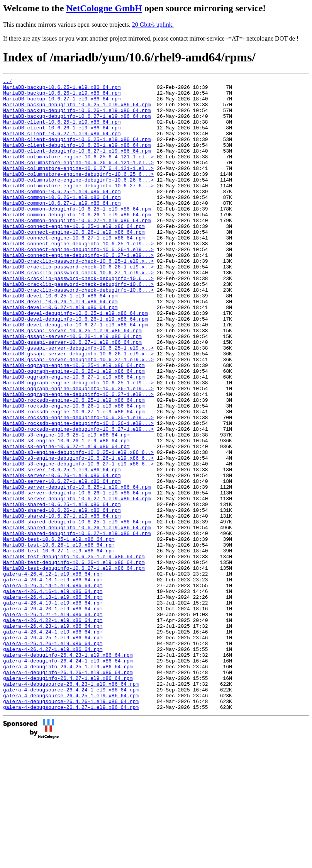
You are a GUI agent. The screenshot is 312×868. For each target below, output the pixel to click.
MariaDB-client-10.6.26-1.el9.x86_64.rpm (62, 138)
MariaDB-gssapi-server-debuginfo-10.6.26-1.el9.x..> (78, 409)
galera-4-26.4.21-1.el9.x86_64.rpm (53, 722)
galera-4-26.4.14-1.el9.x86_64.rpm (53, 687)
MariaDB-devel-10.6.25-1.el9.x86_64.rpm (60, 340)
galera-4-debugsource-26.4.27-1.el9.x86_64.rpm (71, 833)
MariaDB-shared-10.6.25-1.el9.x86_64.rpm (62, 590)
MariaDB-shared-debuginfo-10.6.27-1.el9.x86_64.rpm (77, 625)
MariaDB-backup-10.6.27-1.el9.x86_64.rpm (62, 103)
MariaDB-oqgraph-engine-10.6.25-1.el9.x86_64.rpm (74, 423)
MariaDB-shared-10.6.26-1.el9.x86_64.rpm (62, 597)
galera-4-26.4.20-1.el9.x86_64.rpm (53, 715)
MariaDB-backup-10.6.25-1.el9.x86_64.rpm (62, 89)
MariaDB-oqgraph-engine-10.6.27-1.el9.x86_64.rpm (74, 437)
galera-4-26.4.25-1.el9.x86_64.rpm (53, 750)
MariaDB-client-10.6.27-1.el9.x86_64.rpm (62, 145)
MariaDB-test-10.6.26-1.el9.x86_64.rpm (59, 639)
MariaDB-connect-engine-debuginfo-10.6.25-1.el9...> (78, 277)
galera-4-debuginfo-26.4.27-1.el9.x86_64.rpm (68, 798)
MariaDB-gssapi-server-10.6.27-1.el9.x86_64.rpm (72, 395)
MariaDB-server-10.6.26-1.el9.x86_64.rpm (62, 555)
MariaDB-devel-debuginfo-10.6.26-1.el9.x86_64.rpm (75, 367)
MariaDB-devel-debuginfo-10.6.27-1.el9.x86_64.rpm (75, 374)
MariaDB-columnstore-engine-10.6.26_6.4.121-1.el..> (78, 180)
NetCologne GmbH (104, 8)
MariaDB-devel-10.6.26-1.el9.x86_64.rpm (60, 347)
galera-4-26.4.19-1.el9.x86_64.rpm (53, 708)
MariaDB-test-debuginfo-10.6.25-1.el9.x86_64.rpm (74, 652)
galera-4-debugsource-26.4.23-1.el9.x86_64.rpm (71, 805)
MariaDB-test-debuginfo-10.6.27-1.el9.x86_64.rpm (74, 666)
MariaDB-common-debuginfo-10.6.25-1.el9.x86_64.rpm (77, 235)
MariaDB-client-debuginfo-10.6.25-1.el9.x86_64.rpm (77, 152)
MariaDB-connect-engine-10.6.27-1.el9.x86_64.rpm (74, 270)
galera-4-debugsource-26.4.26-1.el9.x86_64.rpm (71, 826)
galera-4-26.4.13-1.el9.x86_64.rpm (53, 680)
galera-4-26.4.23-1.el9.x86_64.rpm (53, 736)
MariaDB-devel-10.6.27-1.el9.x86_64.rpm (60, 353)
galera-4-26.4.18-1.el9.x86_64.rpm (53, 701)
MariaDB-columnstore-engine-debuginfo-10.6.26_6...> (78, 200)
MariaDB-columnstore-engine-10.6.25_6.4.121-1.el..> (78, 173)
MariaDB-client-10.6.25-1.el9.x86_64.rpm (62, 131)
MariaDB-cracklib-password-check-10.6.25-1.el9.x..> (78, 298)
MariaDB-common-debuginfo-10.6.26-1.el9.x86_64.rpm (77, 242)
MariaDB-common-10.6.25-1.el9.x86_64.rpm (62, 214)
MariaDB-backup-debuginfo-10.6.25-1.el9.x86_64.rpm (77, 110)
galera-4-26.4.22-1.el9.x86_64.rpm (53, 729)
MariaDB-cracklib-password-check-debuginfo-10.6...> (78, 319)
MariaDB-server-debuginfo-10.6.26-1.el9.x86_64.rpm (77, 576)
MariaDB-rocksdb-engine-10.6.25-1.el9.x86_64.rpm (74, 465)
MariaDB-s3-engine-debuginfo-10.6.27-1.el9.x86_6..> (78, 541)
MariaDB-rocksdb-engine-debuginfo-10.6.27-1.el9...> (78, 499)
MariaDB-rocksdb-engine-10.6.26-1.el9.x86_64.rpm (74, 472)
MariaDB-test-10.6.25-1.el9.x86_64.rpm (59, 632)
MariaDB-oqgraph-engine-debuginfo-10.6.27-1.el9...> (78, 458)
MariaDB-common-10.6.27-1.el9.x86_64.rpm (62, 228)
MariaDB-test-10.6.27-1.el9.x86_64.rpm (59, 645)
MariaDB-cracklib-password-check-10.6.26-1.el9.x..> (78, 305)
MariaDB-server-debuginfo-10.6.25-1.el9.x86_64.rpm (77, 569)
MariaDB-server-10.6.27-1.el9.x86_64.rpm (62, 562)
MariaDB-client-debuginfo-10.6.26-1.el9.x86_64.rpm (77, 159)
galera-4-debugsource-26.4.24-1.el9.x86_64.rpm (71, 812)
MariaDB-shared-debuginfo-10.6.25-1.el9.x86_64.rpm (77, 611)
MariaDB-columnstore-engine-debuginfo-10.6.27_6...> (78, 207)
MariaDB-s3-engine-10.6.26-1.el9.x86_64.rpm (66, 513)
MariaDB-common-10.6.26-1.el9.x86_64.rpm (62, 221)
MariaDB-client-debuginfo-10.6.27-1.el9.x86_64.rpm (77, 166)
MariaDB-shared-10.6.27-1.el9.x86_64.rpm (62, 604)
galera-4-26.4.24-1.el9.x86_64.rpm (53, 743)
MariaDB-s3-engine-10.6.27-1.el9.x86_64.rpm (66, 520)
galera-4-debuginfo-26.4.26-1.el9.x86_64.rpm (68, 792)
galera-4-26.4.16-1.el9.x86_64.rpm (53, 694)
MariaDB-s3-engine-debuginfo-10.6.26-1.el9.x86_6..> (78, 534)
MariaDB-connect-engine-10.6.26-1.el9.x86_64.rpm (74, 263)
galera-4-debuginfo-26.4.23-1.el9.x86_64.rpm (68, 771)
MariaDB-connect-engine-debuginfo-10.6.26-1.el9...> (78, 284)
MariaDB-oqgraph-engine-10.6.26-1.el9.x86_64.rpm (74, 430)
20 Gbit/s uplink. (153, 25)
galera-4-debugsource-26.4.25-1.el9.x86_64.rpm (71, 819)
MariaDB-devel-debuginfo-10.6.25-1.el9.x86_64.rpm (75, 360)
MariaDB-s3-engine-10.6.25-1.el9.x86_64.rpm (66, 506)
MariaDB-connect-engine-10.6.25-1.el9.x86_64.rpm (74, 256)
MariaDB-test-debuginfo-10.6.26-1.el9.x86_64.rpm (74, 659)
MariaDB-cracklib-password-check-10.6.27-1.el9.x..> (78, 312)
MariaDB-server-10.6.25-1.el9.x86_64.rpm (62, 548)
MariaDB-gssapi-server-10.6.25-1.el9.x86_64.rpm (72, 381)
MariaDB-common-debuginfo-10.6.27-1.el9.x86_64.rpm (77, 249)
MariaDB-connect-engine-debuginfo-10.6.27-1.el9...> (78, 291)
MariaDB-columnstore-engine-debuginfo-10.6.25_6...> (78, 194)
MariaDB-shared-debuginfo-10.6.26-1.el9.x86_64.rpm (77, 618)
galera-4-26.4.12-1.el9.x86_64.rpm (53, 673)
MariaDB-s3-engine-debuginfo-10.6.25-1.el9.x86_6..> (78, 527)
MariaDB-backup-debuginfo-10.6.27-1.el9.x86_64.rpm (77, 124)
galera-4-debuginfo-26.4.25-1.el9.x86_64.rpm (68, 785)
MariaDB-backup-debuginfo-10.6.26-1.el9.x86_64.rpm (77, 117)
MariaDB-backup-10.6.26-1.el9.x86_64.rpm (62, 96)
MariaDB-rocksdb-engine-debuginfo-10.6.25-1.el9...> (78, 486)
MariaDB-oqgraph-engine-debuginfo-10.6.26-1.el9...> (78, 451)
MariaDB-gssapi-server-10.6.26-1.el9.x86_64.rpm (72, 388)
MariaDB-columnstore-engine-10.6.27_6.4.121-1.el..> (78, 187)
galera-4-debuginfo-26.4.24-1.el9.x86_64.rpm (68, 778)
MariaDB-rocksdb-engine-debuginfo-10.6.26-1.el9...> (78, 493)
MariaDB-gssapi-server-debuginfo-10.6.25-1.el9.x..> (78, 402)
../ (8, 82)
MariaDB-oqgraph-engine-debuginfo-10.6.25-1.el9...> (78, 444)
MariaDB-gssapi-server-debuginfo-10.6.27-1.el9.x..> (78, 416)
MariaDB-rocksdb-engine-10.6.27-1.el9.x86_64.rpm (74, 479)
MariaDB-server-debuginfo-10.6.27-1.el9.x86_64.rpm (77, 583)
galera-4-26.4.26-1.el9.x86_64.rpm (53, 757)
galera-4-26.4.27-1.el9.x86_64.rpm (53, 764)
